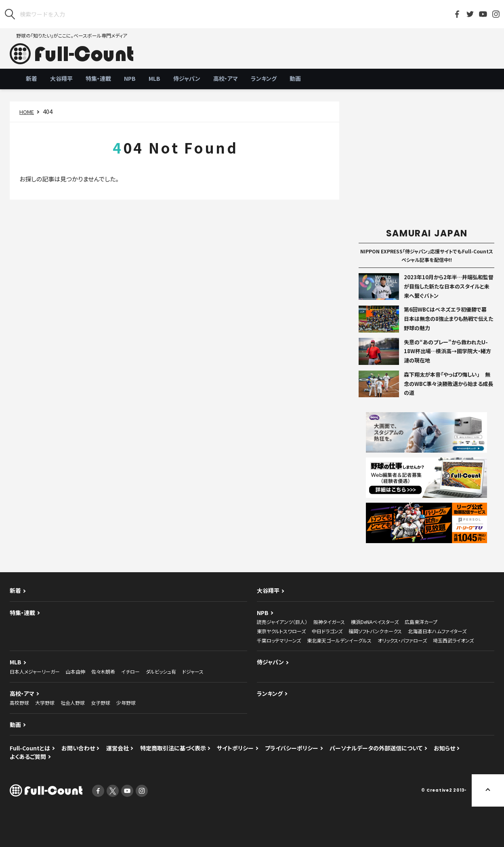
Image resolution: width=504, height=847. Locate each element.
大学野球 (45, 703)
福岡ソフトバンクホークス (375, 631)
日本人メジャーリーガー (35, 671)
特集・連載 (98, 78)
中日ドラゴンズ (327, 631)
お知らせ (444, 748)
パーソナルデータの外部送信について (376, 748)
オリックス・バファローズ (402, 640)
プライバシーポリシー (292, 748)
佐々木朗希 (103, 671)
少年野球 (126, 703)
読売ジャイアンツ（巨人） (282, 622)
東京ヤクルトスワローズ (281, 631)
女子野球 (101, 703)
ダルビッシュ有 (161, 671)
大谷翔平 (61, 78)
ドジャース (193, 671)
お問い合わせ (78, 748)
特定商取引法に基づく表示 (173, 748)
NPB (130, 78)
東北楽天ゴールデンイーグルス (339, 640)
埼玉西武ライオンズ (453, 640)
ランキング (264, 78)
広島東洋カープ (421, 622)
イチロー (130, 671)
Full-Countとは (30, 748)
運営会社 (118, 748)
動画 (295, 78)
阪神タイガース (329, 622)
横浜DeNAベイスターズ (375, 622)
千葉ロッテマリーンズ (279, 640)
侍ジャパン (187, 78)
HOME (27, 112)
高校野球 (19, 703)
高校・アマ (226, 78)
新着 (31, 78)
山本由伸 (76, 671)
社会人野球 (73, 703)
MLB (154, 78)
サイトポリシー (235, 748)
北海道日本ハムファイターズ (437, 631)
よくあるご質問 (28, 756)
